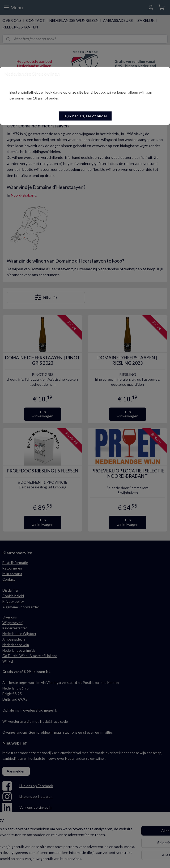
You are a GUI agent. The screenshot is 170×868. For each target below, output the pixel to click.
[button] (85, 116)
